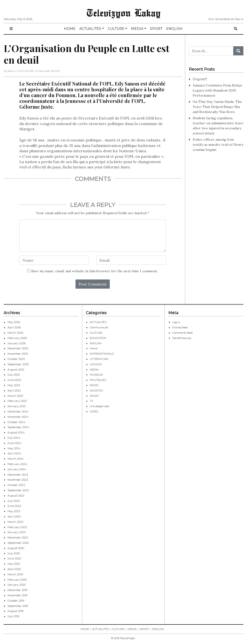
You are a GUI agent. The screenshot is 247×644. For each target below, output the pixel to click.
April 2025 (14, 391)
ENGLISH (174, 29)
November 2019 (17, 595)
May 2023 (14, 511)
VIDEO (94, 412)
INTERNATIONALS (102, 354)
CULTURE (116, 29)
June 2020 (14, 558)
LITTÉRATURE (99, 359)
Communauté (99, 327)
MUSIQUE (96, 375)
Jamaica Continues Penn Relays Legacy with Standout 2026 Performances (217, 90)
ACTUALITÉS (90, 29)
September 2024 (18, 427)
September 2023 (18, 490)
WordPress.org (182, 338)
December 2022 (18, 538)
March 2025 (15, 396)
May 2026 (14, 322)
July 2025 (14, 375)
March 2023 (15, 522)
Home (94, 348)
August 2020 (16, 548)
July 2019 (13, 616)
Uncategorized (99, 406)
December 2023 (18, 475)
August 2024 (16, 432)
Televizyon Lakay (124, 13)
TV (92, 401)
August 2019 (15, 611)
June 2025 (14, 380)
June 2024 (14, 443)
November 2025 (18, 354)
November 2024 (18, 417)
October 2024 (16, 422)
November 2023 (18, 480)
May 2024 (14, 448)
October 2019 (16, 601)
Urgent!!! (200, 79)
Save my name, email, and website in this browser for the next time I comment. (95, 271)
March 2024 (16, 459)
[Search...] (211, 51)
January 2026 (17, 343)
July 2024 (14, 438)
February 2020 (17, 580)
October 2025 (16, 359)
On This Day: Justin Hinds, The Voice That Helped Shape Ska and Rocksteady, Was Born (217, 107)
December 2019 (17, 590)
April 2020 (14, 569)
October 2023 (16, 485)
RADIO (94, 385)
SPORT (156, 29)
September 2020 (18, 543)
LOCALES (96, 364)
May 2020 (14, 564)
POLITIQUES (98, 380)
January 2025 (17, 406)
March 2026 (15, 333)
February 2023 (17, 527)
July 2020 (14, 553)
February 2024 (17, 464)
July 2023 (14, 501)
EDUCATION (98, 338)
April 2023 (14, 517)
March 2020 (15, 574)
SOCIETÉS (96, 391)
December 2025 (18, 348)
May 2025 (14, 385)
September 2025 (18, 364)
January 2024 (17, 469)
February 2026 (17, 338)
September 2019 (18, 606)
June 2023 (14, 506)
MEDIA (137, 29)
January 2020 (17, 585)
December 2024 (18, 412)
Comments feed (182, 333)
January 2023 (17, 532)
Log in (176, 322)
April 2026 (14, 327)
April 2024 (14, 453)
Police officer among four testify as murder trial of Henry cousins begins (218, 145)
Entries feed (180, 327)
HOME (70, 29)
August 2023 (16, 496)
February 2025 (17, 401)
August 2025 (16, 370)
